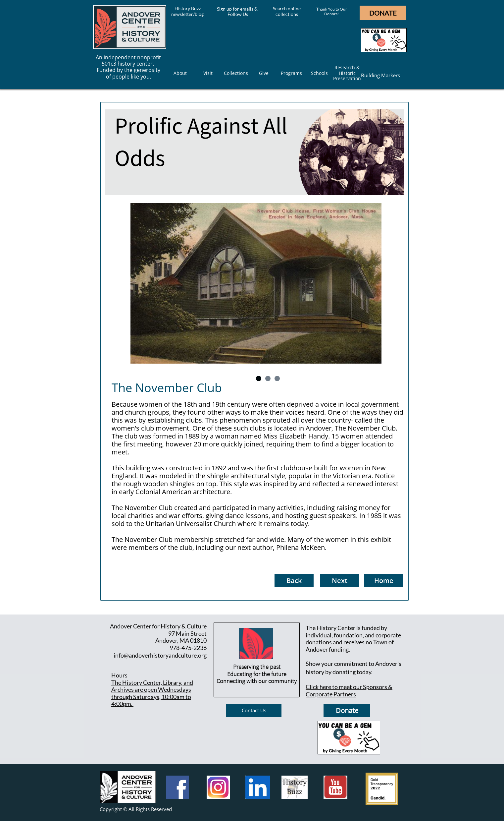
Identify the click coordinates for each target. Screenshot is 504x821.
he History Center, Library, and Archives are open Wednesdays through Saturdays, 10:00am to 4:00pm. (152, 693)
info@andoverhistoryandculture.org (160, 655)
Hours (119, 675)
